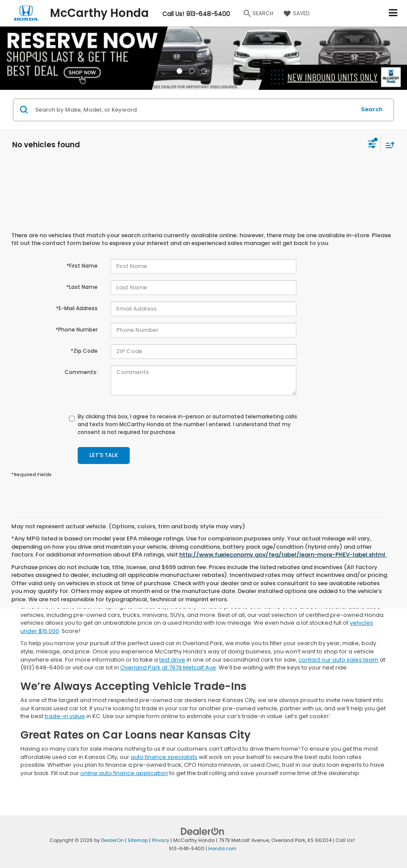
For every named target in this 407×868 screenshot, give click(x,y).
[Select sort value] (388, 145)
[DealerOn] (203, 831)
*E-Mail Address (77, 308)
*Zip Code (84, 351)
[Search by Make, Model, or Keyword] (194, 110)
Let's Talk (104, 455)
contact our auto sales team (338, 660)
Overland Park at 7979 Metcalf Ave (168, 668)
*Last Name (82, 287)
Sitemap (138, 840)
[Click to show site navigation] (393, 13)
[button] (31, 58)
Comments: (81, 372)
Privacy (161, 840)
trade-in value (65, 716)
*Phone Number (77, 330)
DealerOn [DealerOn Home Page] (112, 840)
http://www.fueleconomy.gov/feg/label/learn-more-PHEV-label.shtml (283, 555)
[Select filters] (372, 145)
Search (372, 109)
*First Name (82, 266)
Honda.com (222, 848)
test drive (172, 660)
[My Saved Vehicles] (295, 13)
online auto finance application (124, 773)
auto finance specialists (164, 757)
